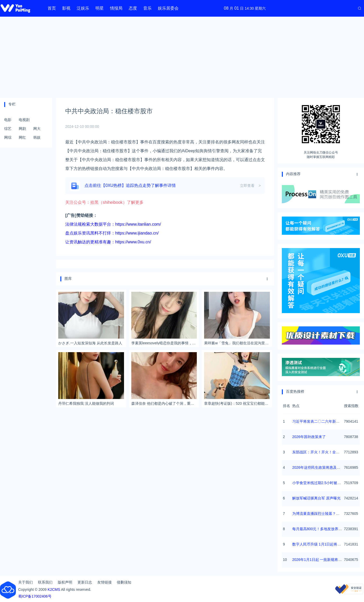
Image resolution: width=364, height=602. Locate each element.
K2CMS (54, 590)
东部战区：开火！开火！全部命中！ (321, 452)
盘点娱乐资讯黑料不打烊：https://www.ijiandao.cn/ (112, 233)
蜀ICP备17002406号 (35, 596)
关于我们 (25, 582)
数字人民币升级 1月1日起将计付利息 (322, 544)
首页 (52, 8)
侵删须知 (124, 582)
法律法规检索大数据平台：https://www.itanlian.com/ (113, 224)
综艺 (8, 129)
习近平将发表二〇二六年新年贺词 (320, 421)
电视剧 (24, 120)
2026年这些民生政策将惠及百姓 (318, 467)
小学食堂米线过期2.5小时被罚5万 (319, 483)
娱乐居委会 (168, 8)
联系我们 (45, 582)
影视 (66, 8)
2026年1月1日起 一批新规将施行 (319, 560)
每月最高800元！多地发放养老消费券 (323, 529)
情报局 (116, 8)
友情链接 (105, 582)
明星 (100, 8)
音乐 (147, 8)
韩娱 (37, 137)
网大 (37, 129)
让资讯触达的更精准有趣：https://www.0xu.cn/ (108, 242)
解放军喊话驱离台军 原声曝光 (316, 498)
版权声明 (65, 582)
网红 (22, 137)
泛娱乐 (83, 8)
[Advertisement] (182, 57)
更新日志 (85, 582)
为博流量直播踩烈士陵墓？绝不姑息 (321, 514)
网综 (8, 137)
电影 (8, 120)
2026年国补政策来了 (309, 437)
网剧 (22, 129)
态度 (133, 8)
